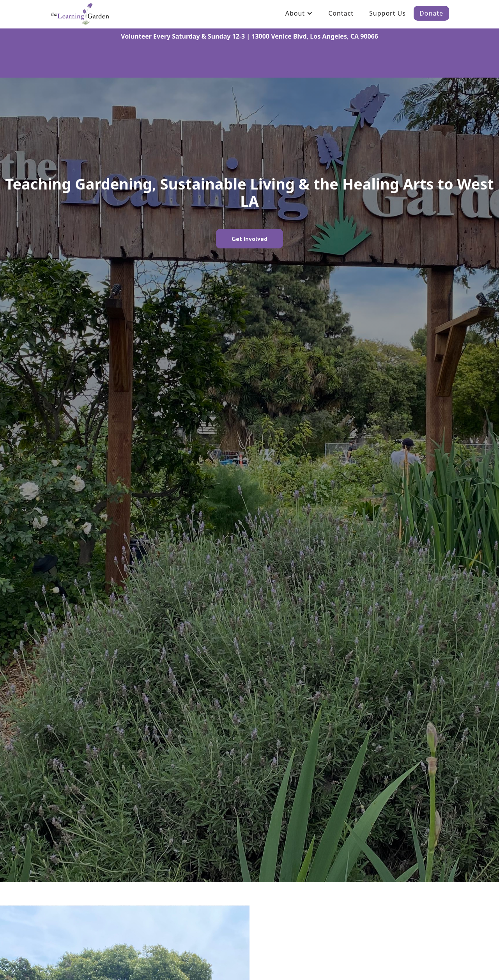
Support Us (388, 13)
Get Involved (249, 239)
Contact (341, 13)
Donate (431, 13)
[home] (80, 13)
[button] (299, 13)
